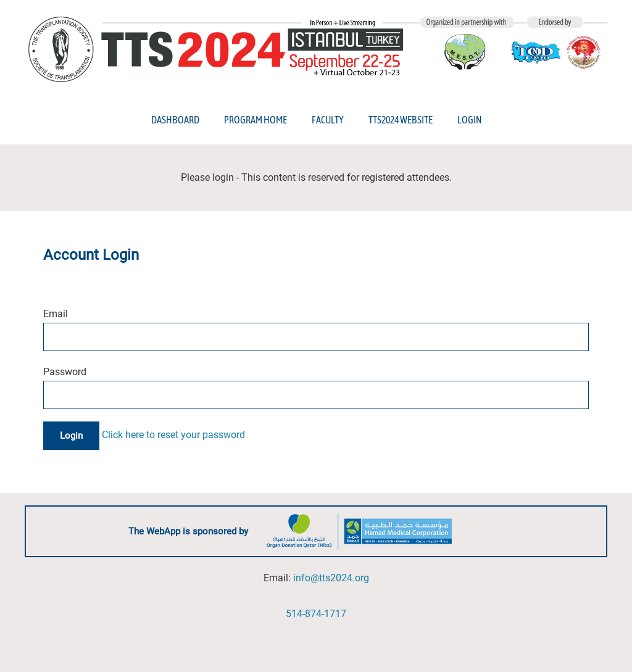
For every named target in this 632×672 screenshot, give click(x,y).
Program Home (256, 120)
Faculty (328, 120)
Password (65, 372)
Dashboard (175, 120)
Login (469, 120)
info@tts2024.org (331, 578)
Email (56, 314)
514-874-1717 (316, 614)
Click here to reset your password (173, 435)
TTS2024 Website (401, 120)
